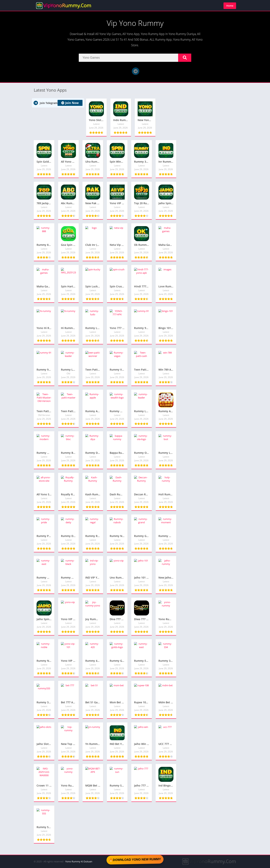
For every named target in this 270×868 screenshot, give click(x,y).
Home (230, 6)
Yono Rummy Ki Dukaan (79, 861)
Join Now (70, 103)
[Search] (135, 58)
